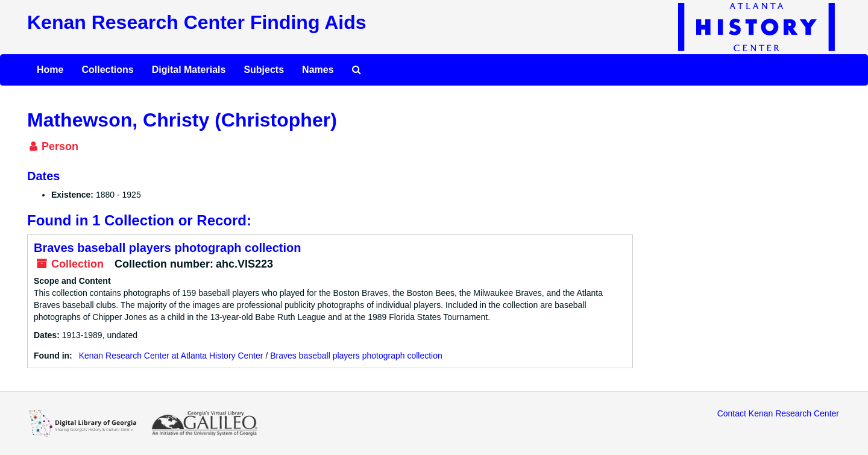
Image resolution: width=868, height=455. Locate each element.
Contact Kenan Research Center (778, 413)
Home (50, 70)
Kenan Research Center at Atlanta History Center (171, 356)
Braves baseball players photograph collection (167, 248)
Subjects (264, 70)
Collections (107, 70)
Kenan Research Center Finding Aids (197, 22)
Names (318, 70)
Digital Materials (189, 70)
